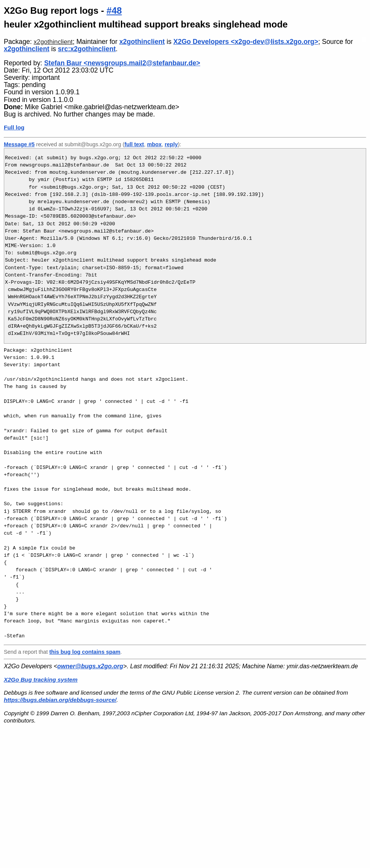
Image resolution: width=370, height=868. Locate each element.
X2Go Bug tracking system (41, 680)
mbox (154, 144)
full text (134, 144)
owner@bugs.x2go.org (90, 666)
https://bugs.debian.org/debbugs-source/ (60, 700)
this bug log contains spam (85, 652)
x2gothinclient (53, 42)
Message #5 (19, 144)
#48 (114, 11)
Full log (14, 127)
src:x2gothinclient (87, 49)
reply (171, 144)
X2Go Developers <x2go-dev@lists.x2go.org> (246, 42)
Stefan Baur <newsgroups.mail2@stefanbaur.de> (122, 63)
